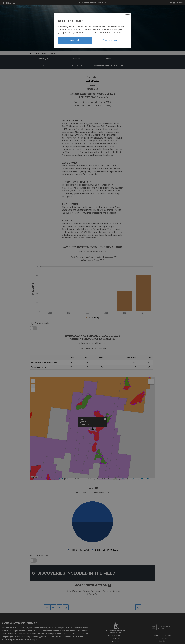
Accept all (75, 40)
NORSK (127, 15)
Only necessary (110, 40)
